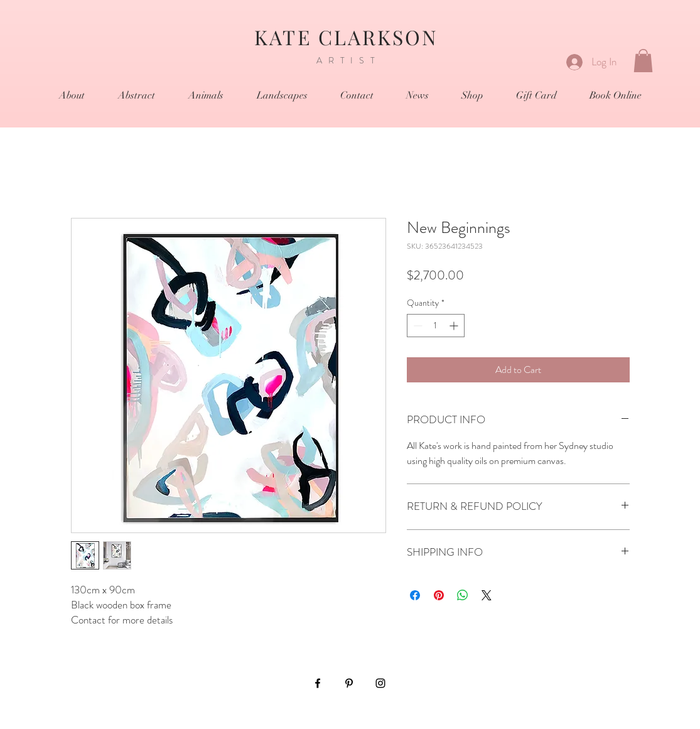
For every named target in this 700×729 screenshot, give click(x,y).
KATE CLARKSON (350, 37)
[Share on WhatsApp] (463, 595)
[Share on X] (487, 595)
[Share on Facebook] (415, 595)
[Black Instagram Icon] (380, 683)
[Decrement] (417, 326)
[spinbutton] (436, 326)
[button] (643, 61)
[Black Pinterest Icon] (349, 683)
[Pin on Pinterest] (439, 595)
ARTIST (349, 60)
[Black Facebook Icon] (318, 683)
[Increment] (455, 326)
